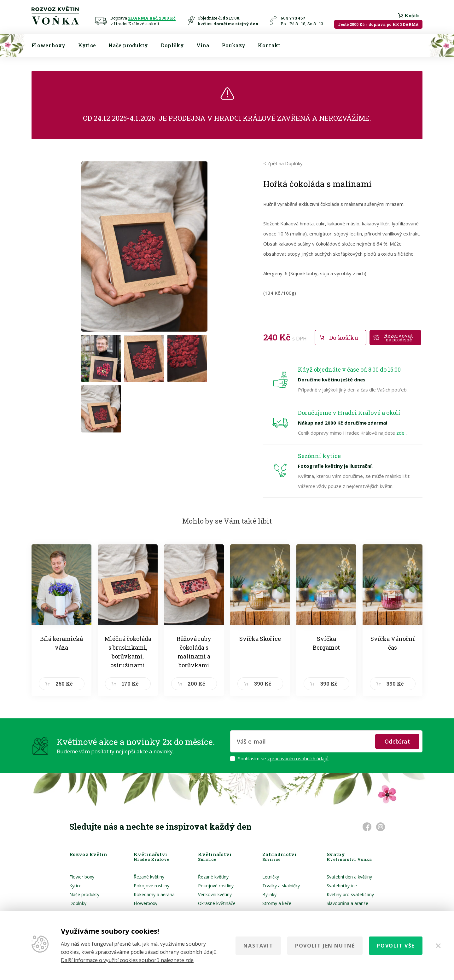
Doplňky (172, 45)
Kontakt (269, 45)
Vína (203, 45)
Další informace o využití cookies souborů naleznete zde (127, 960)
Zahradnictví (279, 857)
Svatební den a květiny (349, 877)
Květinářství (151, 857)
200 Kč (196, 684)
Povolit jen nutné (325, 946)
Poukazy (234, 45)
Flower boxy (49, 45)
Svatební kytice (342, 886)
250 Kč (64, 684)
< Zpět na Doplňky (283, 163)
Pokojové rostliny (151, 886)
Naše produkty (128, 45)
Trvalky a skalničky (281, 886)
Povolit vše (396, 946)
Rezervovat (399, 337)
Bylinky (269, 894)
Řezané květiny (149, 877)
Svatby (349, 857)
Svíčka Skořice (260, 639)
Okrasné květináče (217, 903)
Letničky (271, 877)
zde (401, 433)
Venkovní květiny (215, 894)
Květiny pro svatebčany (350, 894)
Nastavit (258, 946)
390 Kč (263, 684)
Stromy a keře (277, 903)
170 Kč (130, 684)
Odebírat (397, 741)
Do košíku (344, 337)
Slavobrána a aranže (347, 903)
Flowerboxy (146, 903)
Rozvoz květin (88, 857)
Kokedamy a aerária (154, 894)
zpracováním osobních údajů (298, 758)
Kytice (87, 45)
